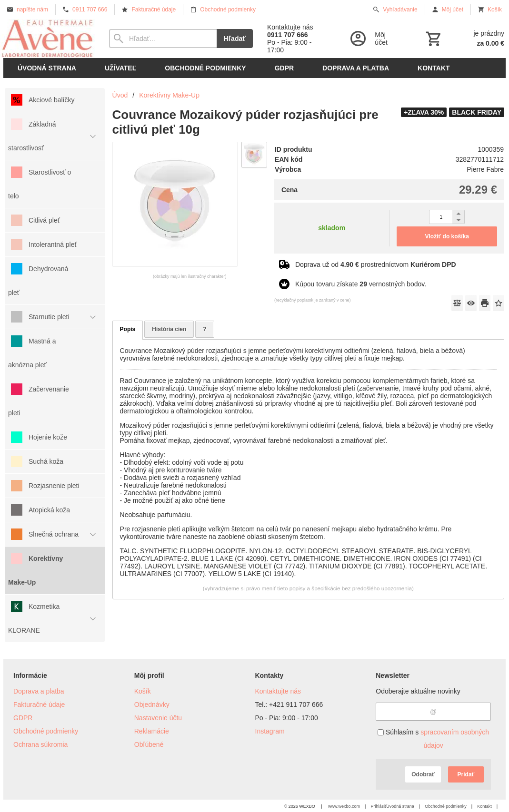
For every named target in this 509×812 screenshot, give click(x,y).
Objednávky (152, 704)
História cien (169, 329)
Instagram (270, 731)
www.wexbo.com (344, 806)
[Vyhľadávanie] (163, 39)
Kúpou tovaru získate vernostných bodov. (361, 284)
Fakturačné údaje (39, 704)
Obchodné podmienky (46, 731)
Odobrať (423, 774)
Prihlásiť (378, 806)
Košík (143, 691)
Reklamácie (152, 731)
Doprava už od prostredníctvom (376, 264)
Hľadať (235, 39)
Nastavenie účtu (158, 718)
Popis (128, 329)
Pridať (466, 774)
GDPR (23, 718)
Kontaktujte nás (278, 691)
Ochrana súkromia (40, 744)
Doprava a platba (39, 691)
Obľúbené (149, 744)
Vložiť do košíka (447, 236)
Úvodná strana (400, 806)
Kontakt (484, 806)
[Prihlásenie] (374, 39)
